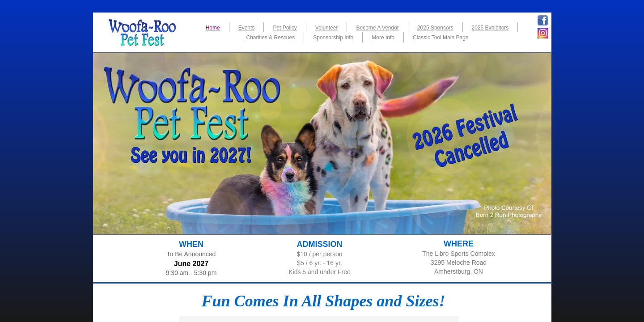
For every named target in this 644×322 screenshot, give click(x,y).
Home (213, 28)
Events (247, 28)
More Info (383, 38)
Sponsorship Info (333, 38)
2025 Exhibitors (490, 28)
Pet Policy (285, 28)
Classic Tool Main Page (441, 38)
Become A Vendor (377, 28)
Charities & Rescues (271, 38)
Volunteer (327, 28)
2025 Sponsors (435, 28)
